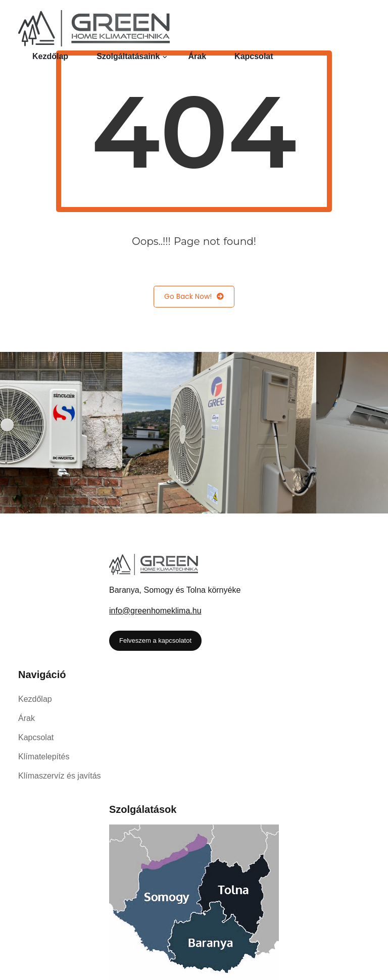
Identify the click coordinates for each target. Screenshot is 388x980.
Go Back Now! (194, 297)
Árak (198, 56)
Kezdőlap (50, 56)
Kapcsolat (254, 56)
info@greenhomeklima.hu (155, 611)
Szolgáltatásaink (128, 56)
